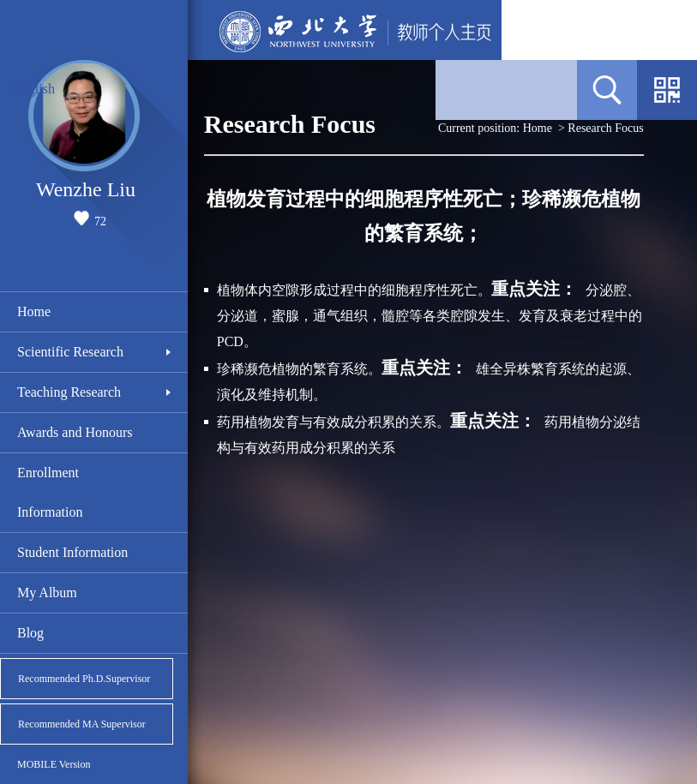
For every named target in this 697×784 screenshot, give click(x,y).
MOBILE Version (54, 764)
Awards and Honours (75, 432)
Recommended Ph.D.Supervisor (84, 679)
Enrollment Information (50, 492)
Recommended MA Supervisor (82, 724)
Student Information (72, 552)
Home (34, 311)
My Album (47, 592)
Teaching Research (69, 392)
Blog (30, 633)
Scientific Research (70, 352)
